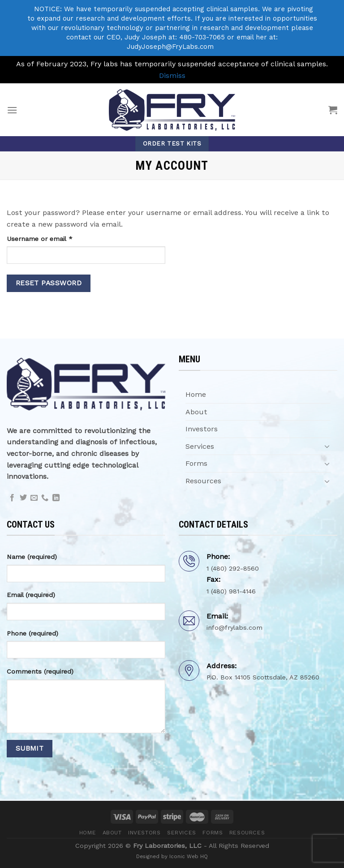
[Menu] (12, 110)
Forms (196, 463)
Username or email (53, 238)
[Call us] (45, 498)
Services (200, 446)
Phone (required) (32, 633)
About (196, 412)
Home (196, 394)
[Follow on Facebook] (12, 498)
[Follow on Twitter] (23, 498)
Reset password (49, 283)
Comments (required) (40, 671)
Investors (202, 429)
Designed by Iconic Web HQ (172, 856)
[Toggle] (327, 446)
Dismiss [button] (172, 75)
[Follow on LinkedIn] (56, 498)
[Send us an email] (34, 498)
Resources (203, 481)
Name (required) (32, 557)
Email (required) (31, 595)
